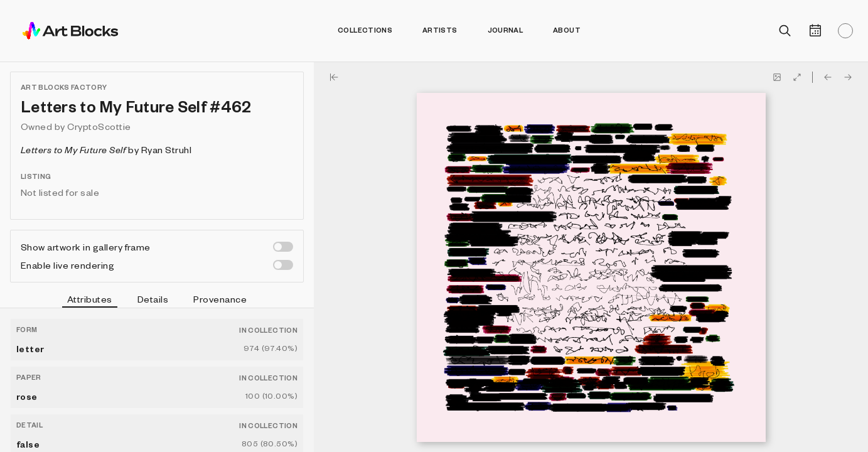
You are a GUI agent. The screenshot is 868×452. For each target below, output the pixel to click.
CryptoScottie (99, 126)
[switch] (283, 247)
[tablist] (157, 301)
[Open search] (785, 31)
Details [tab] (153, 299)
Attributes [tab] (90, 301)
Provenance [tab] (220, 299)
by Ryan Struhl (106, 149)
